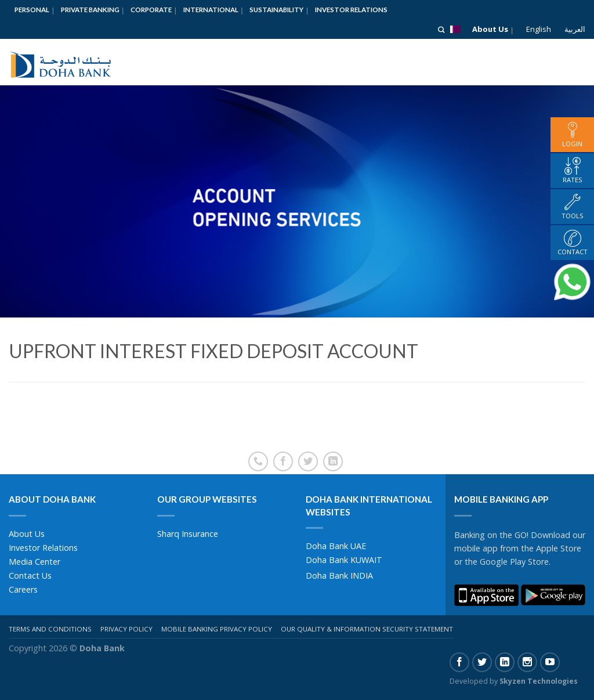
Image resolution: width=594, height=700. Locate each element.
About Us (490, 29)
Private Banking (90, 10)
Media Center (35, 562)
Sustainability (276, 10)
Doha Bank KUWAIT (344, 560)
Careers (23, 589)
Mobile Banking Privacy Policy (217, 629)
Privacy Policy (126, 629)
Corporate (151, 10)
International (211, 10)
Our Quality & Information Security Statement (367, 629)
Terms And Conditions (50, 629)
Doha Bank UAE (336, 546)
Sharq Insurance (188, 534)
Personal (32, 10)
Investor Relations (351, 10)
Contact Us (30, 575)
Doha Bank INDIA (339, 575)
